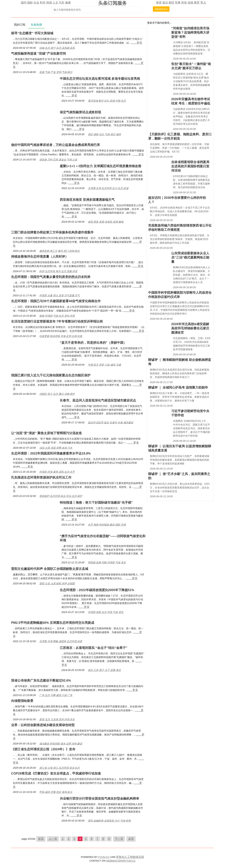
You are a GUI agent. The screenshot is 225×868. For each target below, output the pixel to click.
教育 (197, 3)
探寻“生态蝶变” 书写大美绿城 (32, 33)
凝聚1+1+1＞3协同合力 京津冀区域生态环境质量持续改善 (101, 166)
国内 (24, 3)
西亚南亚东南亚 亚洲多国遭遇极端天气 (87, 200)
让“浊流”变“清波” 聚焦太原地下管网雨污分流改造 (46, 433)
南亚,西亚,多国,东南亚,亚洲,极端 (106, 222)
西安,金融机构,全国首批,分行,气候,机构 (109, 821)
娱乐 (165, 3)
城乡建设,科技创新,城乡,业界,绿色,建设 (61, 744)
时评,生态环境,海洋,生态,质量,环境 (58, 271)
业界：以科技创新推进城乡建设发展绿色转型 (43, 725)
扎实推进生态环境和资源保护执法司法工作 (41, 477)
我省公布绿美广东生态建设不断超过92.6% (41, 681)
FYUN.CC (104, 857)
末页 (131, 839)
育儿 (203, 3)
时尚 (43, 3)
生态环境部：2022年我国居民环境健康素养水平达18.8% (51, 453)
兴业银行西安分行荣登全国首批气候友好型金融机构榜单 (99, 799)
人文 (55, 3)
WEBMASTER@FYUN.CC (121, 861)
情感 (49, 3)
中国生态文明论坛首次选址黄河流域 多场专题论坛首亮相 (100, 79)
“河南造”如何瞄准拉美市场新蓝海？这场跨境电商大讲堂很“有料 (190, 33)
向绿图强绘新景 (22, 701)
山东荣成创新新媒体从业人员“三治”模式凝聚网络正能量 (190, 257)
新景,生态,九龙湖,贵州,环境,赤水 (57, 719)
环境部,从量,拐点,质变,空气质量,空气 (60, 295)
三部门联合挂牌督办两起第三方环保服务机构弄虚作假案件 (52, 232)
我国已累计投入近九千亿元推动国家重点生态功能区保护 (51, 375)
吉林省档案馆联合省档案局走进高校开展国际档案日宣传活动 (190, 166)
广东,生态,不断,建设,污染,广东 (56, 695)
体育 (159, 3)
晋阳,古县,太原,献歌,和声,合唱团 (57, 583)
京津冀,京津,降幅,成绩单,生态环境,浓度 (61, 641)
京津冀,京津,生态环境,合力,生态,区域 (108, 188)
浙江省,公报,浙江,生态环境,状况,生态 (60, 768)
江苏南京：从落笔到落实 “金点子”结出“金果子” (94, 648)
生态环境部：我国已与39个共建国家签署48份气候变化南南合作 (56, 301)
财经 (171, 3)
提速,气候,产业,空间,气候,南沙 (56, 72)
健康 (68, 3)
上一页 (53, 839)
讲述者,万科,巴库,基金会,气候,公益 (58, 160)
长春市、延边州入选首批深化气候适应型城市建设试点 (98, 400)
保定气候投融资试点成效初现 (80, 112)
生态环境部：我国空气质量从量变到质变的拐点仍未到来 (51, 277)
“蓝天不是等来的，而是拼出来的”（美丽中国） (93, 343)
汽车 (62, 3)
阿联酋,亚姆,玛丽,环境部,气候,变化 (107, 562)
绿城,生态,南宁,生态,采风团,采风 (57, 48)
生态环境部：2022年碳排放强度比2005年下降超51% (97, 590)
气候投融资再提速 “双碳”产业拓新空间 (39, 54)
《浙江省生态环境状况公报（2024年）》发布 (43, 749)
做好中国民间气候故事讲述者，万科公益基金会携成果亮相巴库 (56, 145)
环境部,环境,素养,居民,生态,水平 (57, 472)
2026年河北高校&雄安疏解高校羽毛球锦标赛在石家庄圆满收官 (190, 328)
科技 (184, 3)
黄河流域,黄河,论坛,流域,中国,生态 (107, 101)
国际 (30, 3)
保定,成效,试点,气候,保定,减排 (104, 134)
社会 (36, 3)
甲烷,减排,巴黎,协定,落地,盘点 (56, 792)
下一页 (119, 839)
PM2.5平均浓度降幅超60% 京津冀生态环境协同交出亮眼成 (53, 623)
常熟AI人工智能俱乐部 (130, 857)
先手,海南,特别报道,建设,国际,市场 (107, 525)
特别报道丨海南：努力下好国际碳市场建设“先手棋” (96, 503)
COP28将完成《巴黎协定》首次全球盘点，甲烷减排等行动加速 (56, 773)
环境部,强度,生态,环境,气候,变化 (106, 612)
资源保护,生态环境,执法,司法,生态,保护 (61, 496)
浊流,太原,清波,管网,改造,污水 (56, 448)
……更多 (137, 43)
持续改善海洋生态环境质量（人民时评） (40, 257)
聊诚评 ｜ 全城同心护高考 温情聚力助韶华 (178, 388)
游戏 (190, 3)
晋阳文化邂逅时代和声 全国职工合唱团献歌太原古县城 (50, 569)
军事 (178, 3)
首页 (41, 839)
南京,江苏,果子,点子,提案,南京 (104, 670)
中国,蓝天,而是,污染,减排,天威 (104, 365)
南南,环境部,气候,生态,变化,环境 (57, 316)
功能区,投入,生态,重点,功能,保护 (57, 394)
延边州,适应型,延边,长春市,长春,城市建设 (111, 423)
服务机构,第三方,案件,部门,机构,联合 (60, 251)
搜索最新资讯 (161, 9)
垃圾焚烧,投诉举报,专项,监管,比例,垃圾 (61, 336)
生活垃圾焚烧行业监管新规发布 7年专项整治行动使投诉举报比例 (57, 321)
